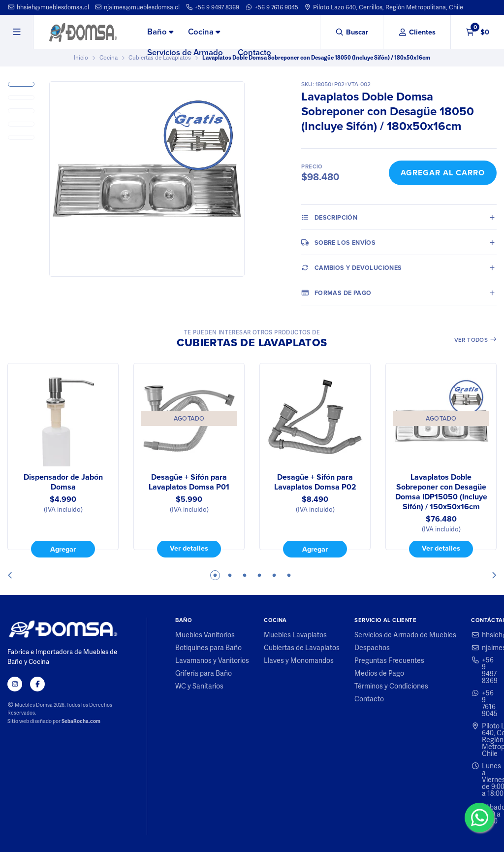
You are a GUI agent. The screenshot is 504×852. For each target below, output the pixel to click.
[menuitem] (160, 33)
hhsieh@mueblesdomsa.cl (48, 7)
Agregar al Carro (443, 173)
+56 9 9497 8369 (213, 7)
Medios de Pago (379, 673)
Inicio (81, 58)
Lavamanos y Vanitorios (212, 660)
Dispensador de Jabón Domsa (63, 482)
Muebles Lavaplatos (295, 635)
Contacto (254, 52)
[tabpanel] (63, 460)
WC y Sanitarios (199, 686)
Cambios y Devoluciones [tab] (351, 267)
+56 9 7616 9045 (272, 7)
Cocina (204, 32)
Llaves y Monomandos (299, 660)
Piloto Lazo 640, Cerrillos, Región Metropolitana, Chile (383, 7)
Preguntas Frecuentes (389, 660)
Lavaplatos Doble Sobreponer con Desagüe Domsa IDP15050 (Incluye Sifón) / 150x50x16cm (441, 492)
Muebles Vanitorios (205, 635)
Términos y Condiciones (391, 686)
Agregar (63, 549)
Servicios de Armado (185, 52)
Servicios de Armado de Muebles (405, 635)
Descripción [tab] (329, 217)
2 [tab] (230, 575)
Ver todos (476, 340)
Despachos (372, 648)
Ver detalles (189, 549)
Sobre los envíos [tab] (338, 242)
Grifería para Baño (204, 673)
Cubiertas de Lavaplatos (302, 648)
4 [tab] (259, 575)
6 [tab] (289, 575)
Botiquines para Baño (208, 648)
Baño (160, 32)
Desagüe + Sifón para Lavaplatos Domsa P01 (189, 482)
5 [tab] (274, 575)
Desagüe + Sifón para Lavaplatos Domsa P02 (315, 482)
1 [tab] (215, 575)
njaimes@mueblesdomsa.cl (137, 7)
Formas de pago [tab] (336, 293)
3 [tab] (245, 575)
